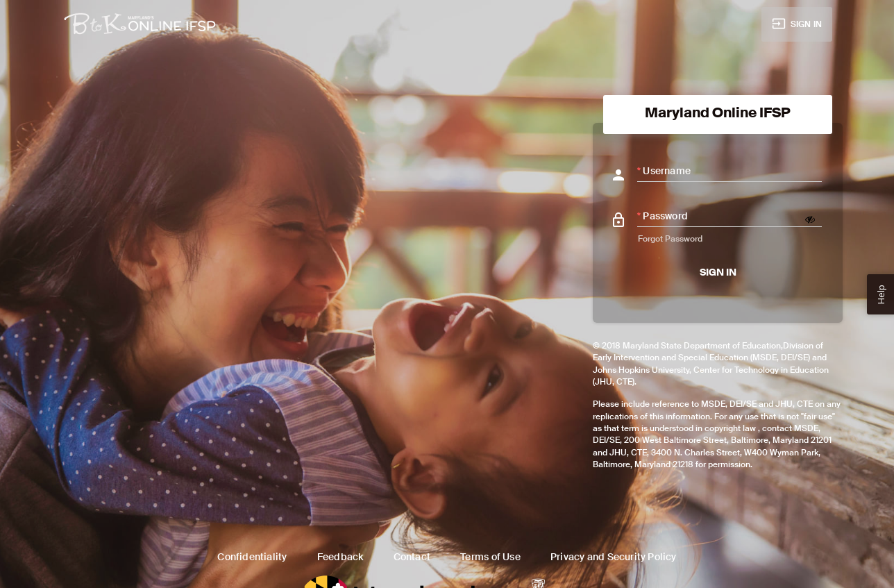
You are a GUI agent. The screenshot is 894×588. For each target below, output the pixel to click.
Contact (412, 557)
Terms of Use (490, 557)
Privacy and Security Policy (614, 557)
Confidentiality (252, 557)
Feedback (340, 557)
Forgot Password (670, 239)
